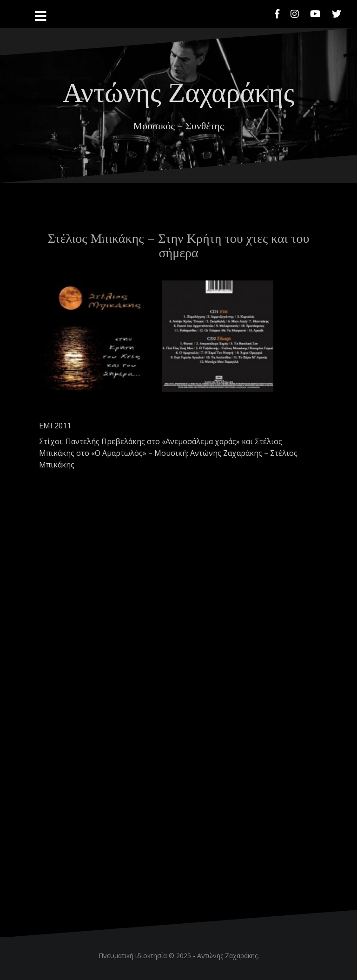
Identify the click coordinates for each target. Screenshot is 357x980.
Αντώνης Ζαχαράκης (178, 90)
